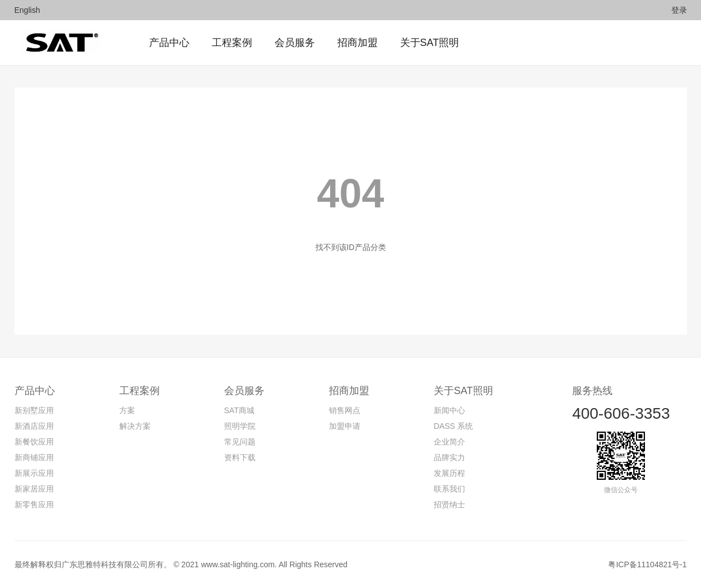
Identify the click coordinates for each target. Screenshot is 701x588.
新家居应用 (34, 489)
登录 (679, 10)
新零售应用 (34, 504)
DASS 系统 (453, 426)
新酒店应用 (34, 426)
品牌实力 (449, 457)
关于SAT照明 (463, 391)
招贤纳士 (449, 504)
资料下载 (240, 457)
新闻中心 (449, 410)
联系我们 (449, 489)
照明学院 (240, 426)
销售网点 (345, 410)
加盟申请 (345, 426)
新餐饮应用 (34, 442)
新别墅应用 (34, 410)
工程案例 (140, 391)
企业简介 (449, 442)
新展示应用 (34, 473)
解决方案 (135, 426)
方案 (127, 410)
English (27, 10)
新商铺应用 (34, 457)
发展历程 (449, 473)
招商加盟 (349, 391)
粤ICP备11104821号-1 (647, 564)
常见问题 (240, 442)
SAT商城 (239, 410)
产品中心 (35, 391)
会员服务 (244, 391)
